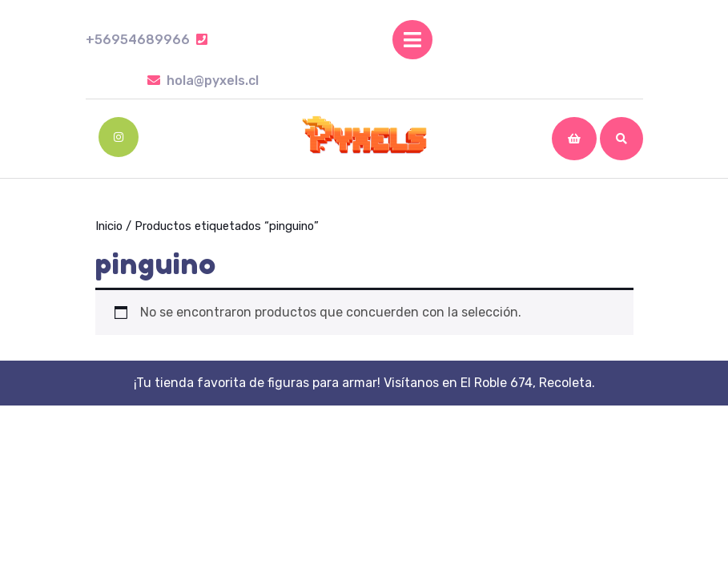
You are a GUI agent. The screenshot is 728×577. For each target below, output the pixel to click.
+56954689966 (147, 40)
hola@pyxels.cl (203, 81)
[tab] (412, 40)
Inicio (109, 226)
